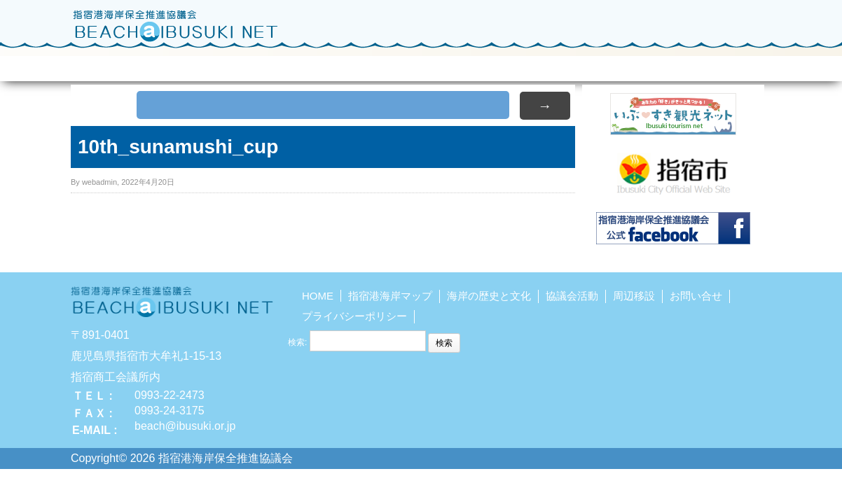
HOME (121, 65)
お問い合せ (718, 65)
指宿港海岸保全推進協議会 (176, 25)
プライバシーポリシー (354, 316)
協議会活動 (419, 65)
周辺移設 (634, 296)
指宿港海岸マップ (220, 65)
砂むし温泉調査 (618, 65)
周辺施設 (518, 65)
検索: (297, 342)
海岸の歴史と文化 (319, 65)
